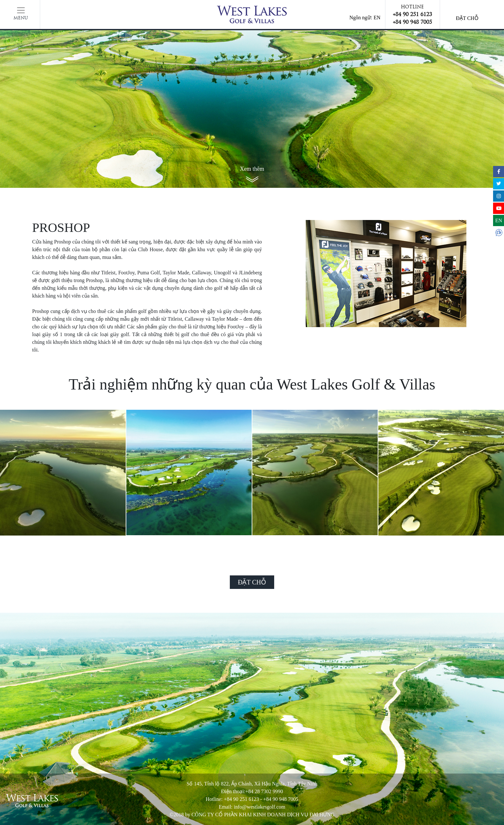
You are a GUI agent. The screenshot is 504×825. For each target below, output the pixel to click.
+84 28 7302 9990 (264, 791)
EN (377, 18)
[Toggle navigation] (21, 14)
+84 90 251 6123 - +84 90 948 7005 (261, 799)
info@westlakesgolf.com (259, 807)
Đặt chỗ (467, 18)
